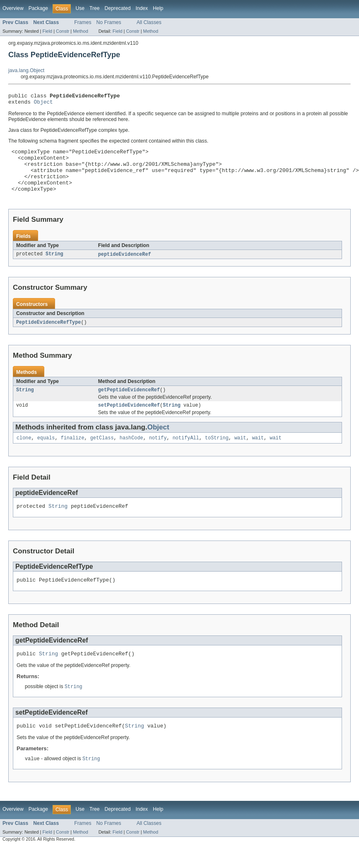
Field (47, 31)
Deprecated (118, 8)
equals (46, 453)
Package (38, 8)
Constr (63, 31)
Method (80, 31)
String (54, 267)
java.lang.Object (26, 70)
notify (158, 453)
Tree (95, 8)
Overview (13, 8)
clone (24, 453)
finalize (73, 453)
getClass (102, 453)
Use (80, 8)
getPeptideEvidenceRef (129, 404)
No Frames (109, 22)
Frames (83, 22)
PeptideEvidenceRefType (48, 335)
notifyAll (186, 453)
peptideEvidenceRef (125, 267)
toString (217, 453)
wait (240, 453)
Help (158, 8)
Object (43, 104)
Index (142, 8)
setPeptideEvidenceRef (129, 420)
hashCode (131, 453)
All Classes (149, 22)
